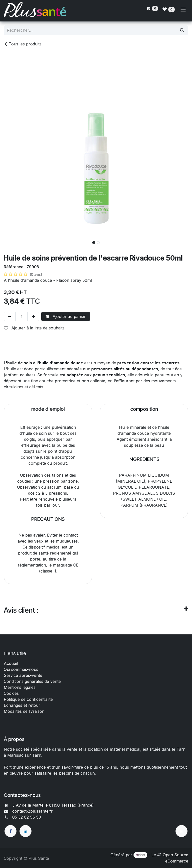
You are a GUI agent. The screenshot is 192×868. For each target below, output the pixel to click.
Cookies (11, 693)
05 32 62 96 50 (27, 817)
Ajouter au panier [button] (66, 316)
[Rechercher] (182, 30)
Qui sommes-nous (21, 669)
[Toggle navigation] (183, 9)
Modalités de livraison (24, 711)
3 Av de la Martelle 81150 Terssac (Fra (49, 805)
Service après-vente (23, 675)
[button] (13, 241)
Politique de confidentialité (28, 699)
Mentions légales (20, 687)
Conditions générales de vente (33, 681)
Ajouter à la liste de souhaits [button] (34, 328)
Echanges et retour (22, 705)
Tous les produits (23, 44)
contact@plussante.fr (32, 811)
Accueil (11, 663)
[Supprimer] (10, 316)
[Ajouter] (33, 316)
